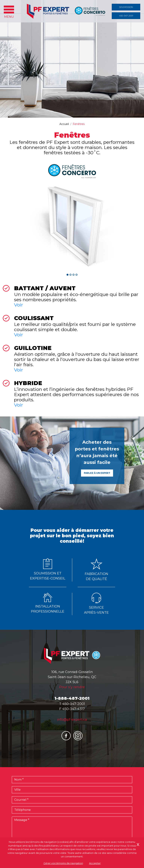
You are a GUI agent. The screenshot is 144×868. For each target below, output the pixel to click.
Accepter (95, 863)
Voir (18, 305)
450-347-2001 (126, 16)
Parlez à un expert (97, 473)
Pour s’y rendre (72, 687)
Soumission (126, 7)
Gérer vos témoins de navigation (63, 863)
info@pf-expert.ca (72, 720)
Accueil (64, 124)
